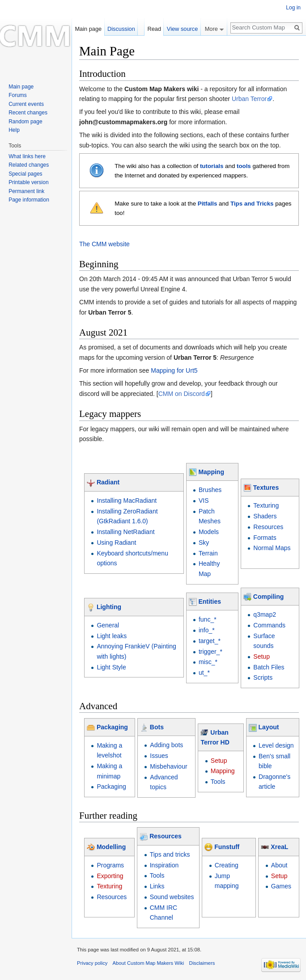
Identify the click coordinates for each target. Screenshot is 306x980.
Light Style (111, 667)
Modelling (111, 847)
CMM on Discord (182, 394)
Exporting (110, 876)
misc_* (208, 662)
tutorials (212, 166)
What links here (27, 156)
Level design (276, 745)
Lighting (109, 607)
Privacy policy (92, 963)
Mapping (211, 472)
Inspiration (164, 865)
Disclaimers (202, 963)
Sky (204, 543)
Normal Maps (272, 548)
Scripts (263, 677)
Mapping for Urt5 (174, 370)
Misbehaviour (168, 766)
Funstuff (227, 847)
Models (209, 532)
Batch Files (269, 667)
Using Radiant (116, 543)
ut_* (204, 673)
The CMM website (104, 244)
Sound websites (172, 897)
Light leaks (112, 636)
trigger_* (210, 652)
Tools (218, 782)
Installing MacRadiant (127, 501)
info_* (207, 630)
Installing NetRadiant (125, 532)
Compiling (268, 597)
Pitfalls (208, 204)
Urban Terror (249, 99)
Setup (261, 656)
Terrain (208, 553)
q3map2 (265, 614)
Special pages (25, 174)
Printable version (28, 182)
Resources (268, 527)
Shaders (265, 516)
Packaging (112, 727)
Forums (18, 95)
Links (157, 886)
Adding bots (166, 745)
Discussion (121, 29)
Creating (227, 865)
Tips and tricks (170, 854)
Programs (110, 865)
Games (281, 886)
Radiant (108, 482)
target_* (210, 641)
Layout (269, 727)
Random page (25, 122)
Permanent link (26, 191)
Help (14, 130)
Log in (293, 8)
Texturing (266, 505)
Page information (29, 200)
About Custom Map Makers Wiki (149, 963)
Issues (159, 756)
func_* (208, 619)
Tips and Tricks (252, 204)
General (108, 625)
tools (244, 166)
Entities (210, 601)
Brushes (210, 490)
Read (154, 29)
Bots (157, 727)
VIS (204, 501)
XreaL (279, 847)
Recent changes (28, 113)
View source (182, 29)
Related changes (29, 165)
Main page (88, 29)
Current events (26, 104)
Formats (265, 538)
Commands (269, 625)
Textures (266, 488)
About (279, 865)
